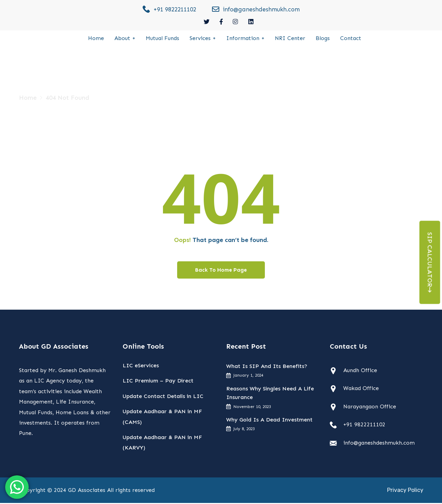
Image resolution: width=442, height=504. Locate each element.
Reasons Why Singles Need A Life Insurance (270, 394)
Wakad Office (361, 390)
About (122, 39)
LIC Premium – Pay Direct (158, 382)
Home (96, 39)
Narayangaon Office (370, 408)
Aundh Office (360, 372)
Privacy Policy (405, 491)
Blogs (323, 39)
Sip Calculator (430, 263)
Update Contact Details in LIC (163, 397)
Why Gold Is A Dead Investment (269, 421)
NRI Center (290, 39)
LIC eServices (141, 367)
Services (200, 39)
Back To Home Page (221, 271)
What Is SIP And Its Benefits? (267, 367)
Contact (351, 39)
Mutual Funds (162, 39)
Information (243, 39)
